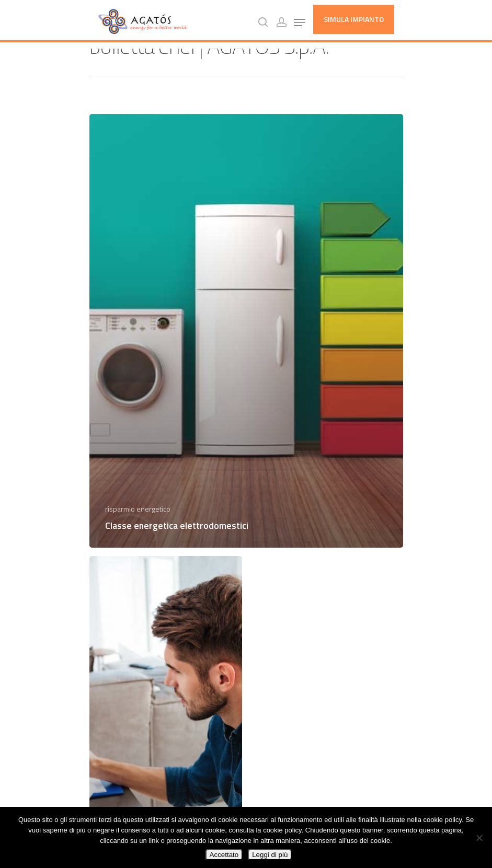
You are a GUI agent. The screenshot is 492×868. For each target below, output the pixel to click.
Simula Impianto (354, 19)
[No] (479, 838)
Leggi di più (270, 855)
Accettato (224, 855)
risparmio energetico (138, 509)
